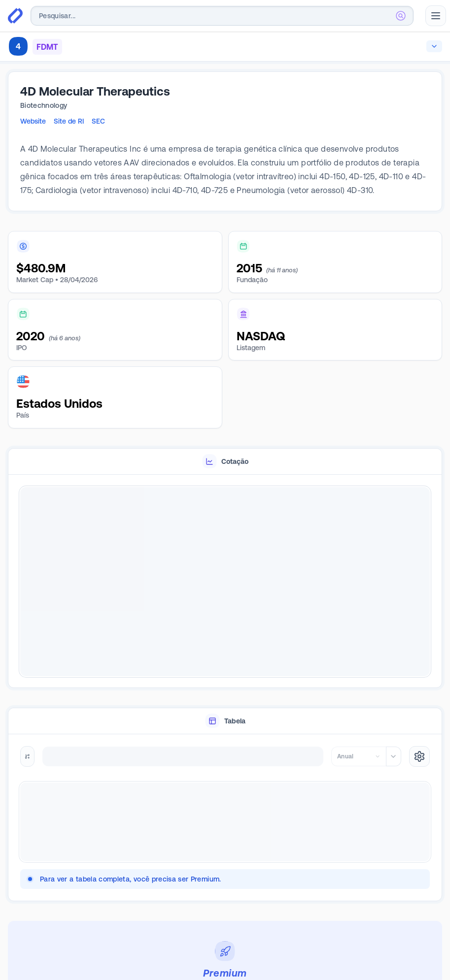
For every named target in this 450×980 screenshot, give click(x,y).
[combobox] (222, 16)
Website (33, 121)
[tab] (225, 462)
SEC (98, 121)
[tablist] (225, 462)
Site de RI (69, 121)
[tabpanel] (225, 582)
